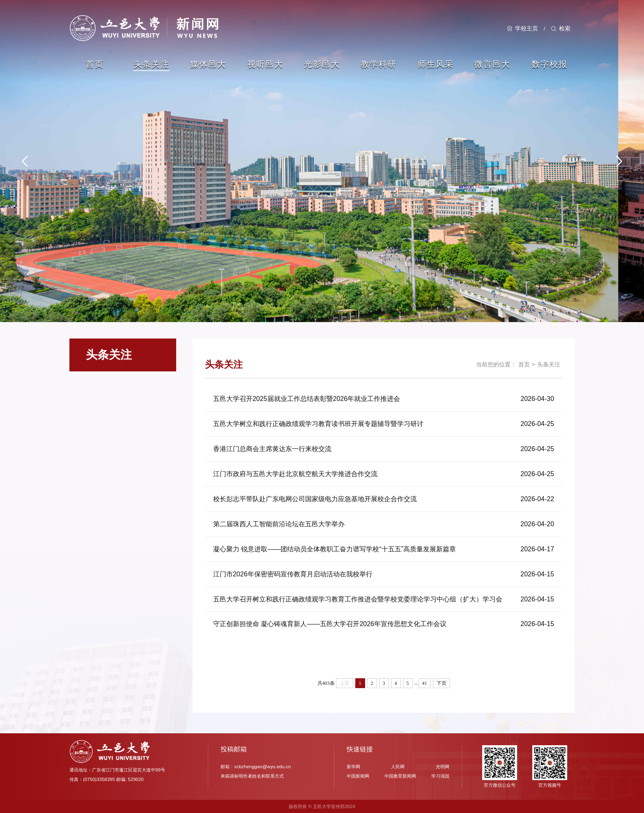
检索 (565, 28)
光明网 (443, 767)
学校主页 (527, 28)
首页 (524, 364)
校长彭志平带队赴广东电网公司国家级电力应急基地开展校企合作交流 (315, 499)
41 (425, 683)
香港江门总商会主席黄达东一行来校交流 (272, 449)
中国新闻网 (358, 776)
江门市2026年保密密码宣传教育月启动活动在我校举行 (293, 574)
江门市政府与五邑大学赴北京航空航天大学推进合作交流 (295, 474)
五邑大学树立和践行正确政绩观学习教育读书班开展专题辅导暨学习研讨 (318, 424)
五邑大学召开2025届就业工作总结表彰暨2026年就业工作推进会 (307, 399)
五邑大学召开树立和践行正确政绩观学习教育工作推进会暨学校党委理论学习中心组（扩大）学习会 (358, 599)
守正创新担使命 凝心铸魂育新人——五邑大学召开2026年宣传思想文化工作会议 (330, 624)
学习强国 (440, 776)
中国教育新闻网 (400, 776)
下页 (442, 683)
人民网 (398, 767)
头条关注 (549, 364)
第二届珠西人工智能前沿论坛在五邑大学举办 (279, 524)
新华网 (353, 767)
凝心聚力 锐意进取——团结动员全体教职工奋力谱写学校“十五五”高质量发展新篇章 (335, 549)
